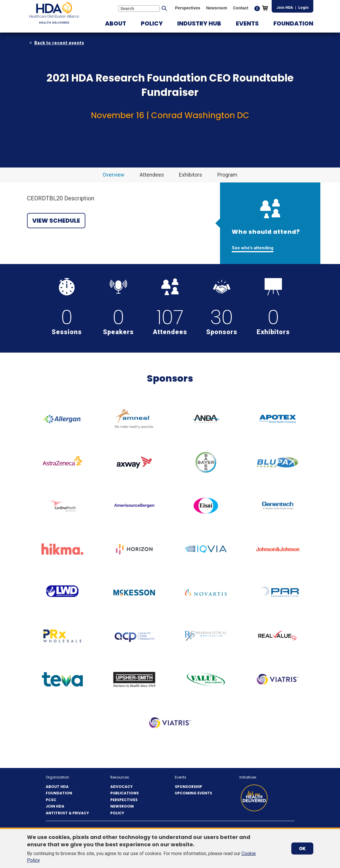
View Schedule (56, 221)
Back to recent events (59, 43)
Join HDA (285, 8)
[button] (116, 23)
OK (302, 848)
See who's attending (253, 248)
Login (303, 8)
